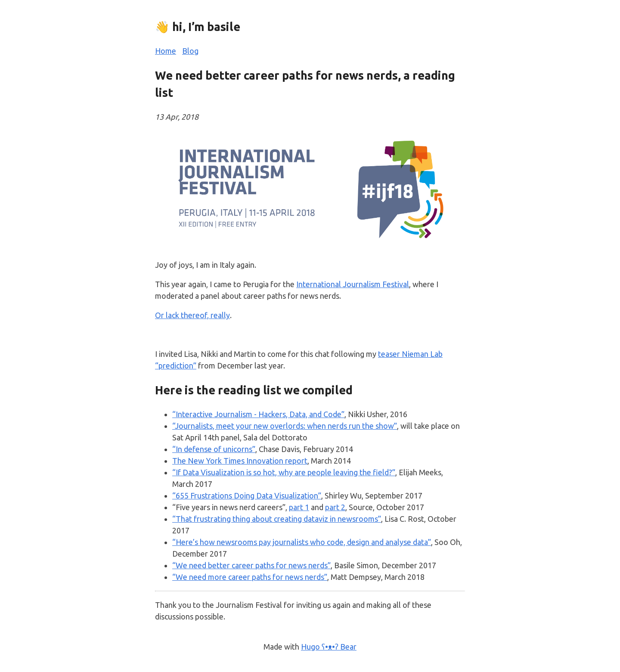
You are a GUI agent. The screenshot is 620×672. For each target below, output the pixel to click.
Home (166, 51)
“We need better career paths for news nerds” (251, 565)
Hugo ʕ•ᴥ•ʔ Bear (329, 647)
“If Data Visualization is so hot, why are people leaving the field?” (284, 472)
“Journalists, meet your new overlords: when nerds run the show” (285, 426)
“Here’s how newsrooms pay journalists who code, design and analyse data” (302, 542)
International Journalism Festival (353, 284)
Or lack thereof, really (192, 315)
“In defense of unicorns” (214, 449)
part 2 (335, 507)
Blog (190, 51)
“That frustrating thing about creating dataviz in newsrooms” (277, 519)
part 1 (299, 507)
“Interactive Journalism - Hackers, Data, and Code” (258, 414)
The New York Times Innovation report (240, 461)
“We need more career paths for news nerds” (250, 577)
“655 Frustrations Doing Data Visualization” (247, 495)
